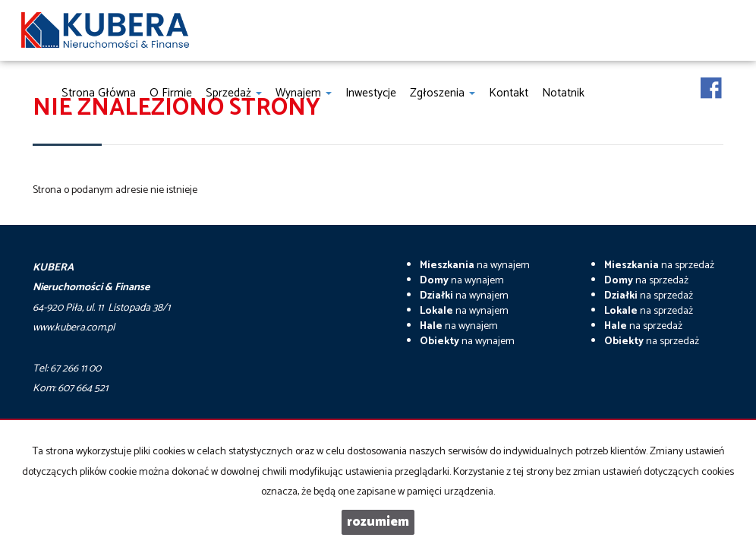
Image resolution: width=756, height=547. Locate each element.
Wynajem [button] (304, 93)
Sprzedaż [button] (234, 93)
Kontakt (509, 93)
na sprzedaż (659, 266)
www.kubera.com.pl (74, 328)
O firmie (171, 93)
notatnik (563, 93)
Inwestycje (371, 93)
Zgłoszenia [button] (443, 93)
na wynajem (475, 266)
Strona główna (99, 93)
